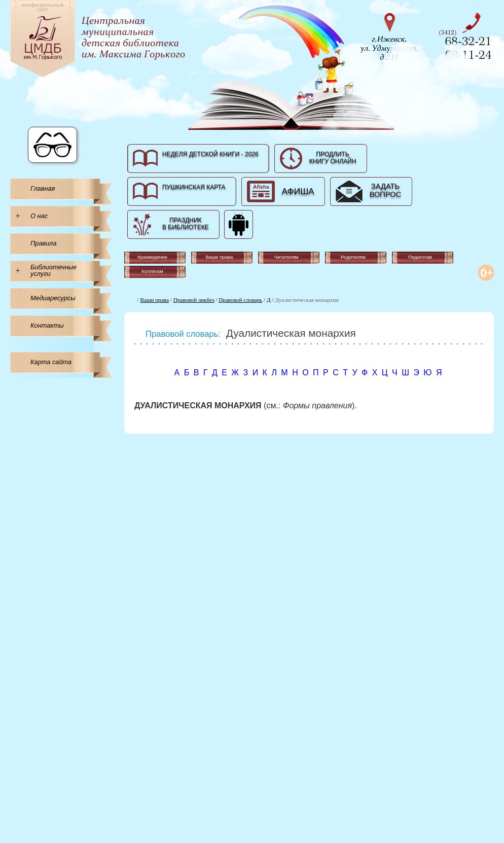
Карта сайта (51, 362)
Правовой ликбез (194, 300)
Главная (43, 188)
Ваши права (155, 300)
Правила (44, 243)
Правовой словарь (240, 300)
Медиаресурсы (53, 298)
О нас (39, 216)
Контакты (47, 325)
